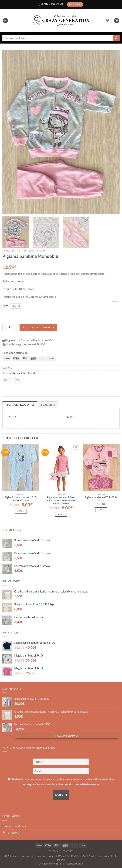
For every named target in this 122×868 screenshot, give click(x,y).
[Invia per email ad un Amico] (17, 380)
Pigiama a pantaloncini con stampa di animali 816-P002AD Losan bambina (61, 500)
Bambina (29, 251)
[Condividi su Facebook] (11, 380)
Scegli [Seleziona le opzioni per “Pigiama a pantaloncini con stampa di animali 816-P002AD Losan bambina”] (61, 514)
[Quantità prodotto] (10, 327)
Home (6, 251)
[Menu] (5, 21)
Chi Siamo (54, 851)
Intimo (16, 251)
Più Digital (59, 864)
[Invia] (116, 38)
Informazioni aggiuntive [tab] (20, 405)
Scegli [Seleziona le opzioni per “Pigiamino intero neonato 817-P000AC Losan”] (21, 511)
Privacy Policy (102, 856)
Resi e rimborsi (11, 833)
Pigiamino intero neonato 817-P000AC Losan (21, 499)
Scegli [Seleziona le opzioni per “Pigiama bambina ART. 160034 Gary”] (101, 510)
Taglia (5, 306)
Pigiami (41, 251)
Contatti (68, 851)
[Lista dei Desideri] (108, 21)
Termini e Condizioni (14, 826)
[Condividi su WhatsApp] (5, 380)
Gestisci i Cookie (75, 864)
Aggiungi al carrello (38, 327)
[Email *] (61, 771)
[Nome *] (61, 762)
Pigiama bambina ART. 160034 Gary (101, 499)
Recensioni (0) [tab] (48, 405)
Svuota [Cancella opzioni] (116, 301)
